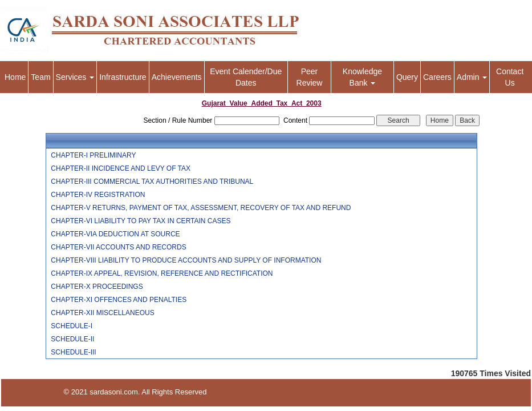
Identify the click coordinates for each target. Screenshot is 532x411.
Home (15, 77)
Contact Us (510, 77)
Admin (472, 77)
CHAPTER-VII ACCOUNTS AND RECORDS (118, 247)
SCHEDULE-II (72, 339)
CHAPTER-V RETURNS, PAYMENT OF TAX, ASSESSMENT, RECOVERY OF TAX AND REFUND (201, 208)
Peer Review (310, 77)
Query (407, 77)
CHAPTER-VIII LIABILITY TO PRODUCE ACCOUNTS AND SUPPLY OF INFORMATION (186, 260)
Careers (437, 77)
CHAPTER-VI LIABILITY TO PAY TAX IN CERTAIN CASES (141, 221)
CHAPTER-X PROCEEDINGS (97, 287)
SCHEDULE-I (72, 326)
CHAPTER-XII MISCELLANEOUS (102, 313)
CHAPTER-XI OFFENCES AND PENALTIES (119, 300)
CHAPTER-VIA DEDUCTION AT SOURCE (115, 234)
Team (40, 77)
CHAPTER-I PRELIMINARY (93, 155)
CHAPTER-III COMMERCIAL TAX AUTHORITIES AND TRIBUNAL (152, 182)
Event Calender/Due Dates (246, 77)
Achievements (177, 77)
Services (75, 77)
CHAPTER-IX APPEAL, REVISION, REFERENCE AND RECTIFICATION (162, 273)
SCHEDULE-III (73, 352)
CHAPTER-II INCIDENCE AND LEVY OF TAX (121, 168)
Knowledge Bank (362, 77)
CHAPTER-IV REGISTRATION (98, 195)
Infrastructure (123, 77)
